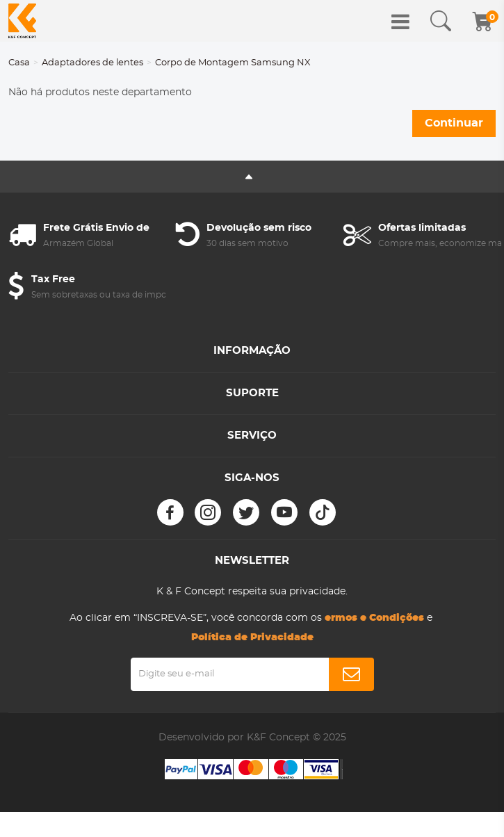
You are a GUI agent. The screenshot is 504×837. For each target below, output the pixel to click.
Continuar (454, 123)
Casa (19, 63)
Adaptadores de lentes (92, 63)
